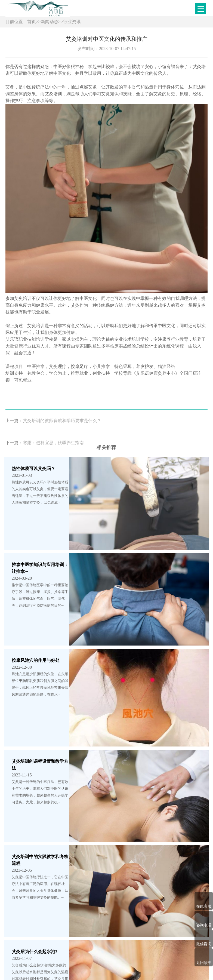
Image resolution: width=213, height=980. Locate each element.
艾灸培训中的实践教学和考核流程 (44, 699)
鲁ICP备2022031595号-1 (98, 964)
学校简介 (86, 938)
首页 (32, 22)
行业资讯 (72, 22)
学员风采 (126, 938)
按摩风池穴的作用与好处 (36, 584)
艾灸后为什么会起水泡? (35, 757)
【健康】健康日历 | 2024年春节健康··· (48, 872)
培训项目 (106, 938)
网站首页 (66, 938)
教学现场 (146, 938)
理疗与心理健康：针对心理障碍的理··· (48, 815)
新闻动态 (50, 22)
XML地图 (127, 964)
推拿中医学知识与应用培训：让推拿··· (48, 526)
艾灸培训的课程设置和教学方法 (42, 642)
